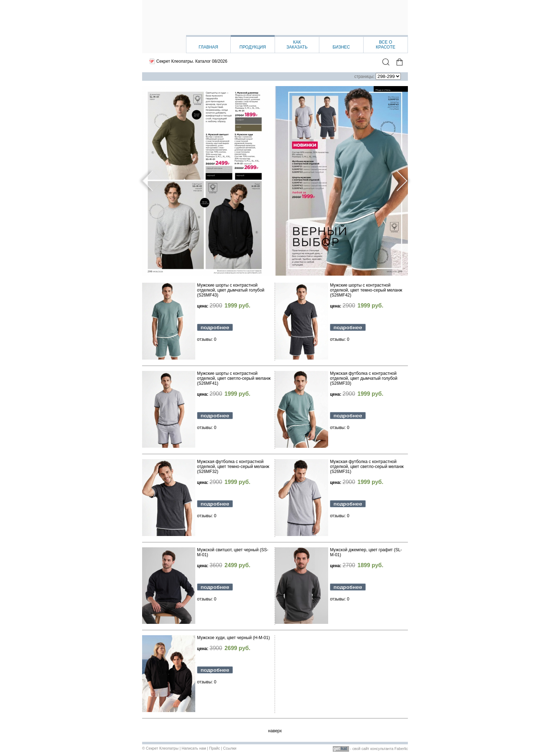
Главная (208, 47)
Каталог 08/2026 (211, 61)
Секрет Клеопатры (162, 748)
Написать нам (194, 748)
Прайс (215, 748)
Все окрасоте (385, 45)
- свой (347, 749)
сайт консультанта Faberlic (385, 749)
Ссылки (230, 748)
